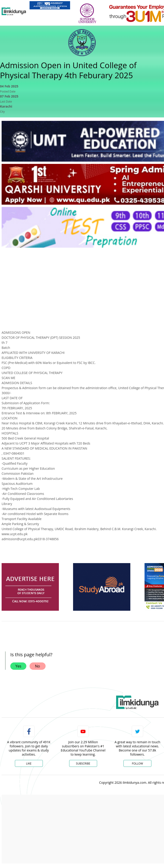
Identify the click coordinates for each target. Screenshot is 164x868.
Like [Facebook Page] (29, 764)
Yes (18, 666)
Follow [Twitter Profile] (137, 764)
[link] (50, 5)
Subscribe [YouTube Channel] (83, 764)
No (38, 666)
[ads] (30, 587)
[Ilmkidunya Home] (14, 11)
